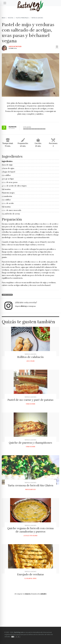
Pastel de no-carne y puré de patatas (30, 400)
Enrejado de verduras (30, 574)
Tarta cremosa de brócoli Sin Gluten (30, 485)
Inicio (4, 18)
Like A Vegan (30, 361)
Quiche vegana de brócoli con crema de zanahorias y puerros (30, 530)
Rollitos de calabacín (30, 357)
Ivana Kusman (30, 404)
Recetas (11, 18)
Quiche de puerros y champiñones (30, 443)
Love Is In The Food (15, 47)
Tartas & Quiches (37, 18)
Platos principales (22, 18)
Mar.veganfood (30, 489)
